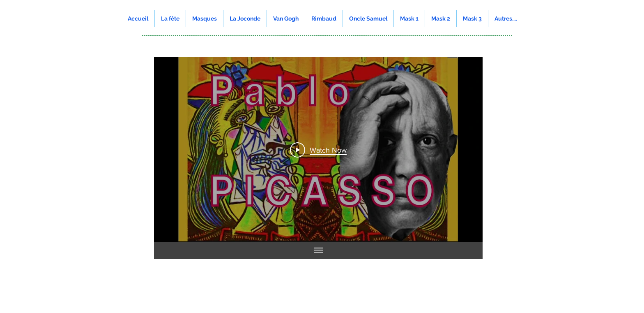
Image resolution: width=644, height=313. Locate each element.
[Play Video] (318, 150)
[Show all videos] (318, 250)
